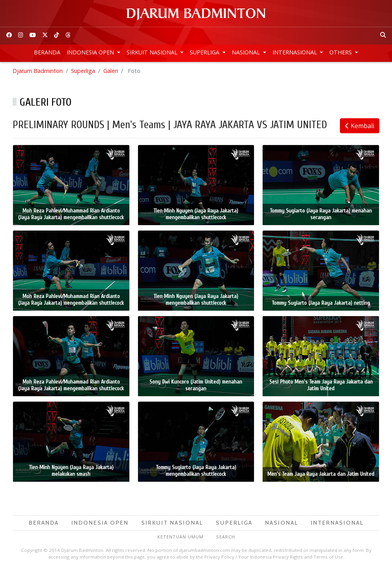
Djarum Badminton (38, 71)
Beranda (47, 52)
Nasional (247, 52)
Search (226, 537)
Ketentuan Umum (180, 537)
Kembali (360, 126)
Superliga (205, 52)
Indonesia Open (91, 52)
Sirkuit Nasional (153, 52)
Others (341, 52)
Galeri (111, 71)
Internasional (296, 52)
